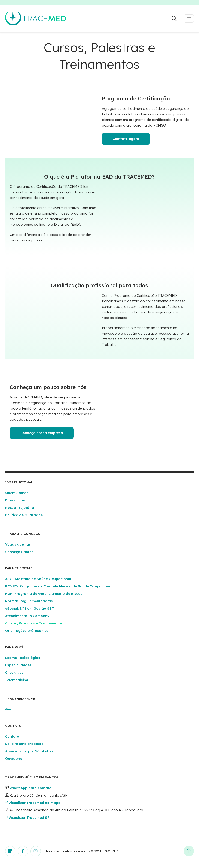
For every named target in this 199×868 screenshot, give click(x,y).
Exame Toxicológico (23, 658)
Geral (10, 709)
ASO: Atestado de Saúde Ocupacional (38, 579)
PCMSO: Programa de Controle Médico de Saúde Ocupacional (59, 586)
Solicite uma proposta (24, 744)
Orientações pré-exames (27, 631)
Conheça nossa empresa (42, 433)
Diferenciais (15, 500)
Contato (12, 736)
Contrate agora (126, 139)
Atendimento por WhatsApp (29, 751)
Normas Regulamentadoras (29, 601)
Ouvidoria (14, 758)
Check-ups (14, 672)
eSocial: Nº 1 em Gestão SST (30, 608)
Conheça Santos (19, 552)
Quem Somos (17, 493)
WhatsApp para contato (30, 788)
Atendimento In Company (27, 616)
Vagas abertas (18, 544)
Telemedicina (17, 680)
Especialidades (18, 665)
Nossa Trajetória (20, 508)
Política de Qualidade (24, 515)
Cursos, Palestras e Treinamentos (34, 623)
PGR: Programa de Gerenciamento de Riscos (44, 594)
